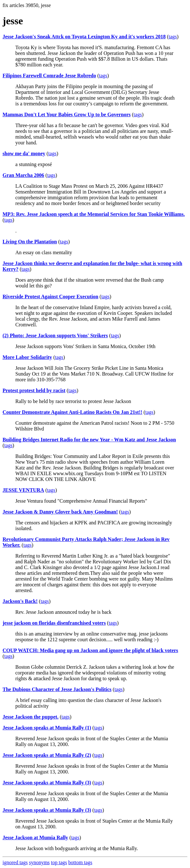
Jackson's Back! (20, 601)
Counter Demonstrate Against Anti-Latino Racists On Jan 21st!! (72, 412)
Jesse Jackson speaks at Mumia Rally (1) (47, 728)
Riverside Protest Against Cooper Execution (50, 297)
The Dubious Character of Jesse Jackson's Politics (57, 689)
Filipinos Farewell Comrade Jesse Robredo (49, 76)
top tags (59, 862)
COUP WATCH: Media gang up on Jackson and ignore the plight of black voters (90, 650)
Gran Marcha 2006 (23, 175)
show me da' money (24, 153)
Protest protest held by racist (34, 390)
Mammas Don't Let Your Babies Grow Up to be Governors (67, 114)
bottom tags (80, 862)
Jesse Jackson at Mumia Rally (35, 838)
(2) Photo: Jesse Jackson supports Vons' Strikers (55, 335)
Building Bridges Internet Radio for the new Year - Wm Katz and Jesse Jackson (89, 440)
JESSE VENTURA (23, 490)
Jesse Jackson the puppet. (30, 717)
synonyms (39, 862)
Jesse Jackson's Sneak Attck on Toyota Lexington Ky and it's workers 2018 (84, 37)
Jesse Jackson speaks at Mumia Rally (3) (47, 783)
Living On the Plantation (30, 242)
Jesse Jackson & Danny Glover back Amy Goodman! (60, 512)
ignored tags (15, 862)
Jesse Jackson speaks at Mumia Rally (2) (47, 755)
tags (173, 37)
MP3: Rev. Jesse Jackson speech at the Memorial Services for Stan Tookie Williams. (94, 214)
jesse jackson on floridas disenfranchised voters (54, 623)
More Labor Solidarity (27, 357)
